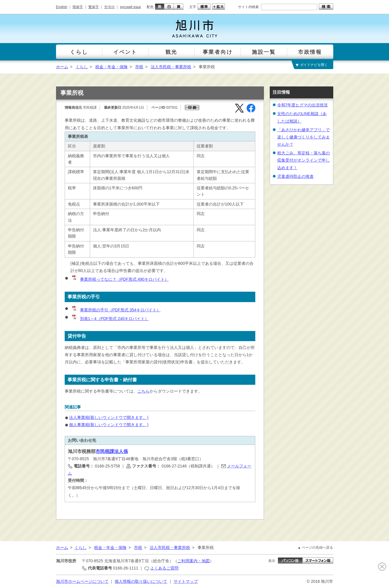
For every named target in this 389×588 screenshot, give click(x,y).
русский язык (131, 7)
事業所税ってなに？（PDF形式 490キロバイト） (120, 279)
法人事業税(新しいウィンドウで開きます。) (109, 417)
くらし (82, 67)
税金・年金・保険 (111, 67)
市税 (139, 67)
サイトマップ (186, 581)
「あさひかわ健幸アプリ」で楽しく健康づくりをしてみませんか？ (304, 137)
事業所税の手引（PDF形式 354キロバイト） (116, 310)
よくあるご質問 (164, 568)
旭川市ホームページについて (82, 581)
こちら (144, 391)
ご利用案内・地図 (193, 561)
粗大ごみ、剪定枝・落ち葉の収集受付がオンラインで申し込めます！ (304, 160)
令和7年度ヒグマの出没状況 (303, 105)
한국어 (109, 7)
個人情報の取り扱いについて (141, 581)
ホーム (62, 67)
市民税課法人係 (112, 451)
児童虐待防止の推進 (295, 176)
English (62, 7)
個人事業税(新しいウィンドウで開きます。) (109, 425)
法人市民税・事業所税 (171, 67)
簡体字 (78, 7)
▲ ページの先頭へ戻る (315, 548)
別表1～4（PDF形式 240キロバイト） (110, 319)
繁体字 (94, 7)
